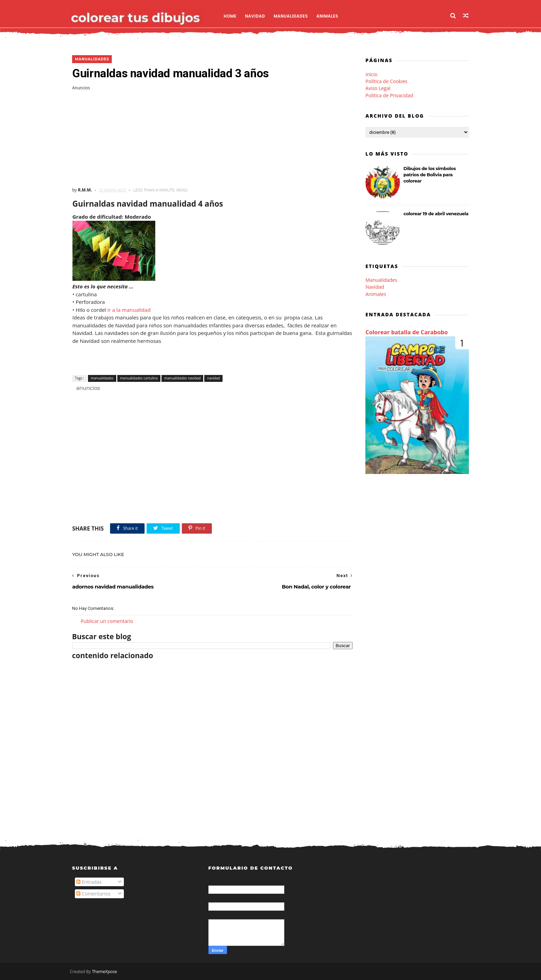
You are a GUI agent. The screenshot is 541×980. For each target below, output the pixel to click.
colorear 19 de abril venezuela (436, 214)
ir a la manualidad (129, 310)
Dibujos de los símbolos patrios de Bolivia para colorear (430, 175)
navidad (213, 378)
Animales (330, 16)
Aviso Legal (378, 88)
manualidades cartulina (139, 378)
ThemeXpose (107, 972)
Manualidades (293, 16)
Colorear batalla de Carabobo (407, 333)
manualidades (92, 59)
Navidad (258, 16)
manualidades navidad (182, 378)
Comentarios (93, 894)
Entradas (89, 882)
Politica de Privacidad (389, 95)
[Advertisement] (210, 139)
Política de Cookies (386, 81)
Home (233, 16)
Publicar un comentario (107, 621)
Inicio (371, 74)
